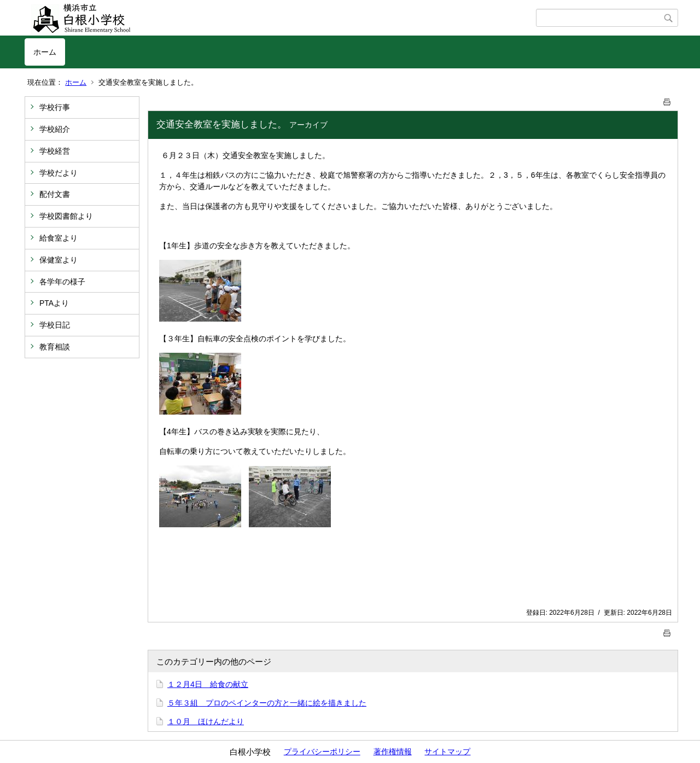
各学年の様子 (62, 282)
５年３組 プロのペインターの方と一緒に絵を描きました (267, 703)
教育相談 (55, 347)
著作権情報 (393, 752)
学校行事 (55, 107)
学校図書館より (66, 216)
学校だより (59, 173)
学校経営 (55, 151)
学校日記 (55, 325)
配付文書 (55, 194)
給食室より (59, 238)
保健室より (59, 260)
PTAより (54, 303)
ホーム (45, 52)
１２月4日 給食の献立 (208, 684)
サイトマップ (447, 752)
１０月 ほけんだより (206, 721)
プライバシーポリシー (322, 752)
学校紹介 (55, 129)
